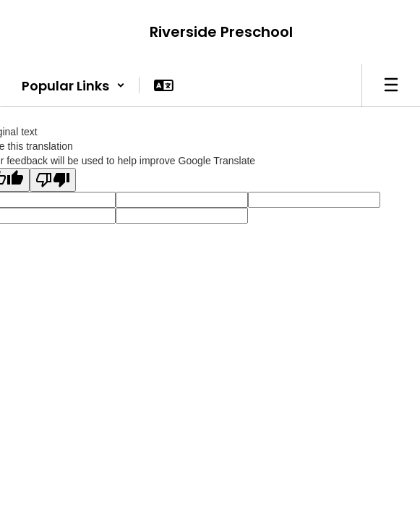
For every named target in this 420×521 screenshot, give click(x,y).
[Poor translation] (53, 180)
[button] (73, 85)
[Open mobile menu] (391, 85)
